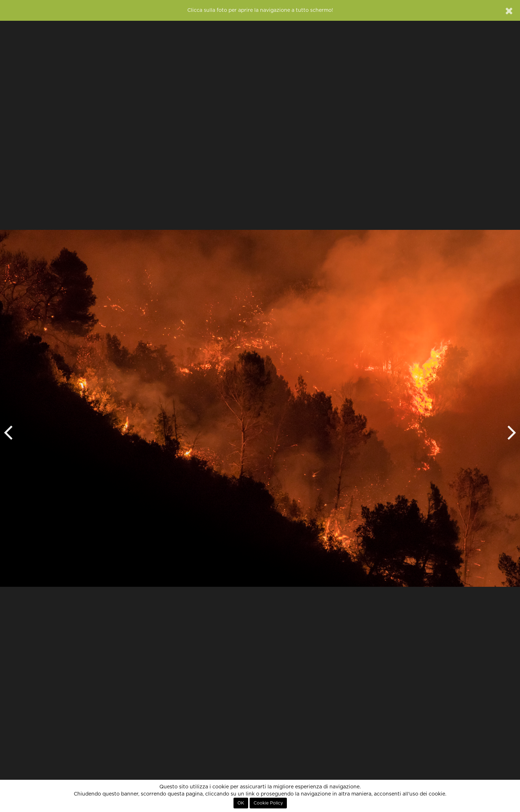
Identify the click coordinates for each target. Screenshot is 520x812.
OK (241, 803)
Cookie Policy (268, 803)
